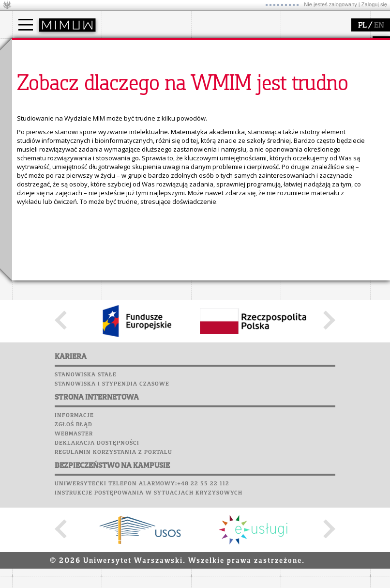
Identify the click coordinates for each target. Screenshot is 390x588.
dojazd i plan (133, 67)
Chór (65, 179)
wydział (125, 47)
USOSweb (28, 133)
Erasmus (37, 102)
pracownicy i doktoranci (148, 102)
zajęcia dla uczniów (321, 67)
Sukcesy (27, 207)
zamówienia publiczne (147, 119)
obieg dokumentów (232, 110)
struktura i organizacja (147, 76)
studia (31, 47)
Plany (56, 142)
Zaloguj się (374, 4)
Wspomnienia (36, 188)
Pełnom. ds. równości (55, 119)
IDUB (210, 119)
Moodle (26, 142)
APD (72, 133)
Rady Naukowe (136, 93)
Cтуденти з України (52, 110)
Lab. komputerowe (45, 152)
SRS (54, 133)
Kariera (30, 198)
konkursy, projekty (320, 110)
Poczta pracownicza (49, 170)
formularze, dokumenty (148, 110)
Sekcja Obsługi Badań (235, 102)
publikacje (218, 84)
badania (214, 47)
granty (213, 93)
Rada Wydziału (136, 84)
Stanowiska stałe (86, 554)
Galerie (78, 188)
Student (36, 76)
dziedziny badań (228, 67)
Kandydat (38, 67)
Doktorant (39, 84)
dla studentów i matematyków (315, 89)
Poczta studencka (45, 161)
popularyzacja (318, 47)
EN (379, 26)
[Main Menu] (26, 25)
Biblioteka (32, 179)
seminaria (218, 76)
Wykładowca (43, 93)
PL (362, 26)
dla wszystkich (314, 102)
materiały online (316, 76)
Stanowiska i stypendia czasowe (112, 563)
